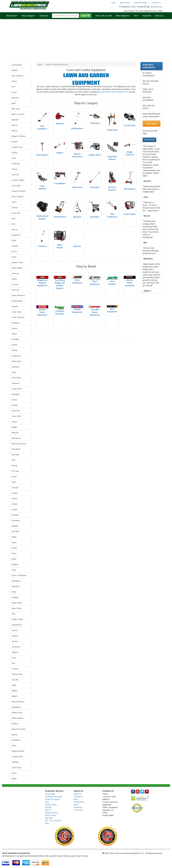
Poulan (15, 510)
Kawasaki (16, 394)
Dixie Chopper (18, 197)
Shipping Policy (51, 813)
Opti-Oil (15, 488)
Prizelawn (16, 521)
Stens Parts (16, 608)
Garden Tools (17, 262)
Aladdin (15, 70)
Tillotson (15, 652)
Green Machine (18, 317)
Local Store (78, 810)
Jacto (14, 372)
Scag (14, 570)
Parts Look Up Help (104, 16)
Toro (13, 663)
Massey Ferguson (19, 444)
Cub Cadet (16, 186)
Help (47, 802)
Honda (14, 345)
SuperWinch (17, 625)
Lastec (14, 422)
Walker (14, 696)
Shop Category (28, 16)
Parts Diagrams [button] (123, 16)
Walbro (15, 691)
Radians (15, 526)
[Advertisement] (86, 41)
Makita (14, 427)
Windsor (15, 724)
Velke (14, 685)
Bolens (14, 131)
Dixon (14, 202)
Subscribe (147, 16)
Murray (15, 466)
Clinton (15, 169)
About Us (78, 794)
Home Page (50, 794)
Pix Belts (15, 515)
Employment (79, 802)
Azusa (14, 92)
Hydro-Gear (16, 361)
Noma (14, 477)
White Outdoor (18, 718)
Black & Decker (18, 114)
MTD (14, 460)
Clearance (44, 16)
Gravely (15, 306)
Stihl (13, 614)
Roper (14, 542)
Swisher (15, 636)
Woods (14, 735)
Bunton (15, 142)
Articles (48, 807)
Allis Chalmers (18, 76)
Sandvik (15, 564)
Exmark (15, 246)
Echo (14, 219)
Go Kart (15, 284)
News (76, 805)
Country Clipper (18, 180)
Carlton (15, 153)
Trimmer (15, 669)
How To (48, 810)
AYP (13, 87)
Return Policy (51, 815)
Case (14, 158)
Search (85, 16)
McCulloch (16, 449)
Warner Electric (18, 702)
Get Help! (151, 124)
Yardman (15, 762)
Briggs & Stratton (19, 136)
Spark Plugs (17, 603)
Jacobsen (16, 367)
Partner (15, 504)
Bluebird (15, 120)
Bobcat (15, 125)
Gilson (14, 279)
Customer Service (52, 799)
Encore (15, 230)
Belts (14, 103)
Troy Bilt (15, 680)
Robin (14, 537)
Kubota (15, 405)
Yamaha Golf (17, 757)
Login (113, 3)
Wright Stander (18, 751)
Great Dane (16, 312)
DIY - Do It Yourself (53, 821)
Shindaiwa (16, 581)
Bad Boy (15, 98)
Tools (14, 658)
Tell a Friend (149, 140)
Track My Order (140, 3)
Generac (15, 273)
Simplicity (16, 586)
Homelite (15, 339)
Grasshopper (17, 301)
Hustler (15, 350)
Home (40, 64)
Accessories (17, 65)
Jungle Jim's (17, 389)
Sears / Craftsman (19, 575)
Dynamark (16, 213)
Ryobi (14, 559)
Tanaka (15, 641)
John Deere (16, 378)
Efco (13, 224)
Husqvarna (16, 356)
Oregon (15, 493)
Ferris (14, 257)
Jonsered (15, 383)
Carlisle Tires (17, 147)
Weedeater (16, 707)
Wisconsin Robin (19, 729)
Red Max (15, 531)
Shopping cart (156, 7)
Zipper (14, 779)
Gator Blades (17, 268)
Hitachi (14, 328)
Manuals (15, 433)
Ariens (14, 81)
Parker (14, 499)
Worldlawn (16, 740)
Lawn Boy (16, 411)
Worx (14, 746)
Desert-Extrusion (19, 191)
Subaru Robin (17, 619)
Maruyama (16, 438)
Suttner (15, 630)
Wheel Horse (17, 713)
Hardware (16, 323)
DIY (136, 16)
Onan (14, 482)
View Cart (159, 16)
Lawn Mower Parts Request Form (115, 92)
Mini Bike (15, 455)
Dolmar (15, 208)
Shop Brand (12, 16)
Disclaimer (78, 807)
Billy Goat (16, 109)
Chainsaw (16, 164)
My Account (125, 3)
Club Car (15, 175)
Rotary (14, 548)
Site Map (49, 818)
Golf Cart (15, 290)
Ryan (14, 553)
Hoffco (14, 334)
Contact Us (156, 3)
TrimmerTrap (17, 674)
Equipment (16, 235)
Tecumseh (16, 647)
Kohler (14, 400)
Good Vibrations (18, 295)
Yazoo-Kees (17, 768)
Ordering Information (54, 797)
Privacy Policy (51, 805)
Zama (14, 773)
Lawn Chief (16, 416)
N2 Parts (15, 471)
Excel (14, 241)
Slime (14, 592)
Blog (47, 823)
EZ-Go (14, 251)
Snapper (15, 597)
